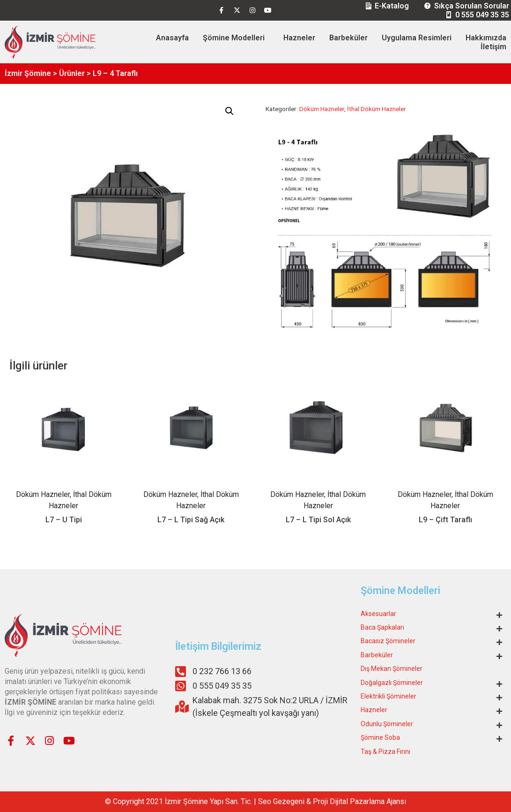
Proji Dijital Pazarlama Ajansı (359, 801)
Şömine (196, 801)
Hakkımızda (486, 38)
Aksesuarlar (378, 614)
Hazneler (299, 38)
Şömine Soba (380, 737)
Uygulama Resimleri (417, 38)
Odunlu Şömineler (387, 724)
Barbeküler (348, 38)
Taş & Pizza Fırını (385, 752)
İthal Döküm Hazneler (377, 109)
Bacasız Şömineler (388, 641)
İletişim (493, 47)
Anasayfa (172, 38)
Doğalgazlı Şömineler (392, 683)
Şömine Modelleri (234, 38)
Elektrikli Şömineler (389, 696)
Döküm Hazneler (322, 109)
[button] (230, 111)
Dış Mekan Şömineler (392, 669)
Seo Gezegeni (281, 801)
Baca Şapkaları (382, 627)
